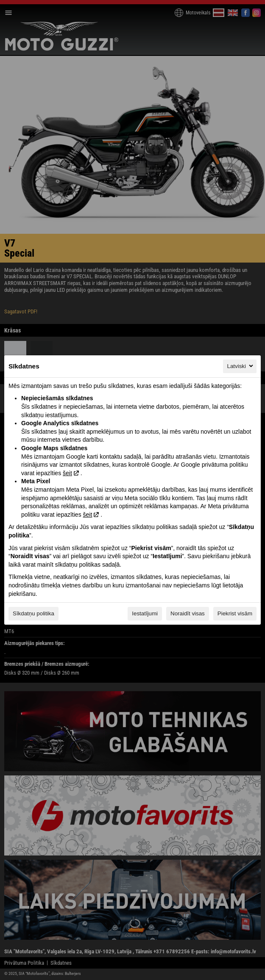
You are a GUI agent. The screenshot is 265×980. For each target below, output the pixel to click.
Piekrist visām (235, 613)
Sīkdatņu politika (33, 613)
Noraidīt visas (188, 613)
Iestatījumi (145, 613)
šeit (67, 473)
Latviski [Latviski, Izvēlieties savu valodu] (241, 366)
